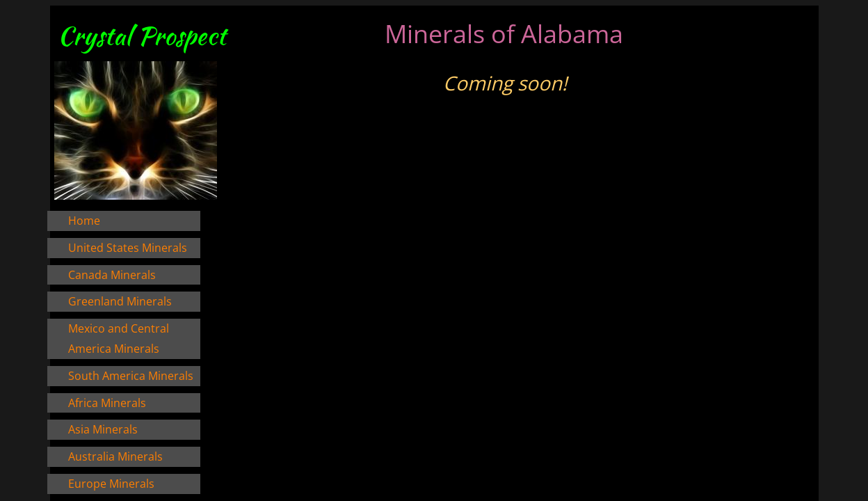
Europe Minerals (111, 484)
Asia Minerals (103, 429)
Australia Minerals (115, 456)
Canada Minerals (112, 275)
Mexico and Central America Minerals (119, 339)
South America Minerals (131, 376)
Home (84, 221)
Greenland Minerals (120, 301)
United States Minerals (128, 248)
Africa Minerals (107, 403)
